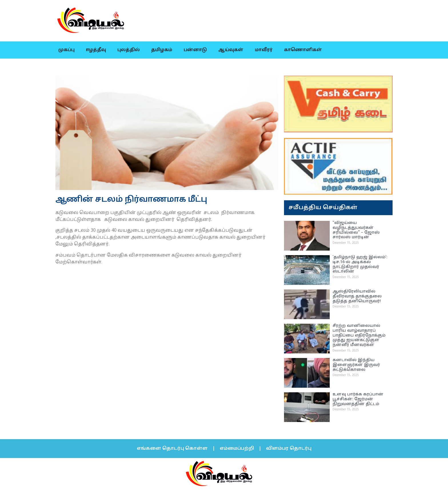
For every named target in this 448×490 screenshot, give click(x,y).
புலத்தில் (129, 50)
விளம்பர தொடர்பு (289, 449)
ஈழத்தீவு (96, 50)
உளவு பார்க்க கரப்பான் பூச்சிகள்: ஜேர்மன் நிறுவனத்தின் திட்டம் (358, 399)
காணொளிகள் (303, 50)
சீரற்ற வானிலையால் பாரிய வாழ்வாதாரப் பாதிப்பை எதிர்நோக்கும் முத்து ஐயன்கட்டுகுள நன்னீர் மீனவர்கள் (359, 335)
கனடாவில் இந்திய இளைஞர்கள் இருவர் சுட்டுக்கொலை (356, 365)
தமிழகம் (162, 50)
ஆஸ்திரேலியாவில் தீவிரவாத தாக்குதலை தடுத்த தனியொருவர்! (357, 296)
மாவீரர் (264, 50)
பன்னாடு (195, 50)
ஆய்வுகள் (231, 50)
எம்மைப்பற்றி (237, 449)
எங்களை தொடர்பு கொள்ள (172, 449)
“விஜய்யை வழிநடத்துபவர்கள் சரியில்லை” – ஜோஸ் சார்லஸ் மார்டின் (356, 230)
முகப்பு (66, 50)
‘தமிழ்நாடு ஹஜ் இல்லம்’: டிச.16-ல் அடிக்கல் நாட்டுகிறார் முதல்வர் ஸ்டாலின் (360, 264)
